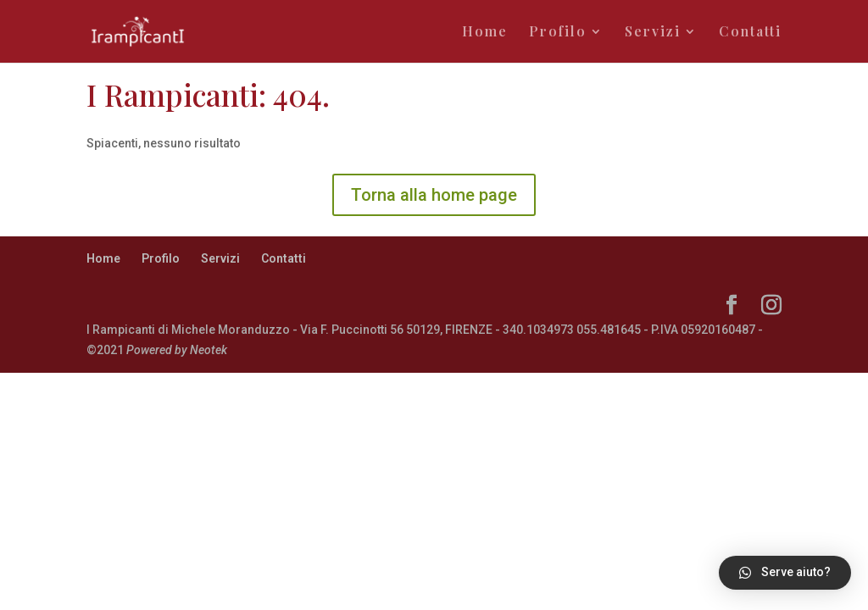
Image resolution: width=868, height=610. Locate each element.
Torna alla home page (434, 195)
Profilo (558, 33)
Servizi (653, 33)
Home (485, 33)
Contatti (750, 33)
